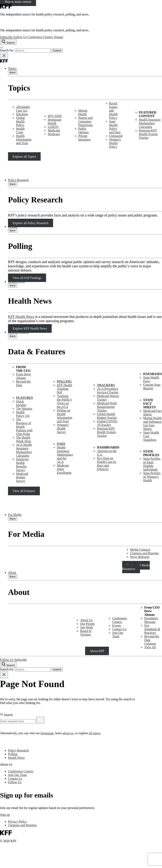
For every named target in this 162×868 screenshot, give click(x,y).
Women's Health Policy (115, 143)
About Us (86, 620)
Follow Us (20, 37)
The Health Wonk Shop (24, 439)
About (12, 572)
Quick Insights (21, 403)
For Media (15, 515)
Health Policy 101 (23, 414)
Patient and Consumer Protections (86, 121)
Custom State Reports (152, 387)
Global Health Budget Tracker (107, 416)
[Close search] (4, 56)
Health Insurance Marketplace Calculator (150, 123)
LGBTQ (53, 127)
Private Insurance (85, 138)
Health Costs (20, 130)
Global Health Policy (20, 121)
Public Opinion (84, 130)
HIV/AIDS (55, 116)
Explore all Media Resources (136, 567)
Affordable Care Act (23, 109)
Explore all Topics (24, 156)
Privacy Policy (17, 822)
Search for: (8, 50)
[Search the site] (8, 42)
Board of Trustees (86, 633)
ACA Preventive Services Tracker (108, 391)
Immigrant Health (54, 121)
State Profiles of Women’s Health (152, 477)
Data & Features (19, 332)
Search (6, 715)
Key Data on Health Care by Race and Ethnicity (107, 464)
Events (117, 625)
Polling (13, 226)
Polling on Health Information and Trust (64, 416)
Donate (58, 37)
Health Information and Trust (24, 139)
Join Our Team (118, 635)
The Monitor (24, 409)
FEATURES (24, 398)
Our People (87, 624)
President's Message (151, 620)
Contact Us (119, 629)
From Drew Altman (23, 376)
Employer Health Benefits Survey (22, 465)
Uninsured (116, 136)
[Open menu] (2, 48)
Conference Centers (40, 37)
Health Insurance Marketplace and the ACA (65, 455)
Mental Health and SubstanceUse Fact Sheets (152, 423)
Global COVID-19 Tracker (107, 423)
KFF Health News (21, 317)
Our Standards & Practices (152, 629)
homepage (47, 733)
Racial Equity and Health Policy (113, 111)
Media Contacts (140, 550)
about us (68, 733)
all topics (95, 733)
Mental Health (83, 112)
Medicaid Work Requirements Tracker (107, 407)
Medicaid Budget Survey (22, 477)
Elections (22, 114)
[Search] (40, 720)
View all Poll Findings (27, 278)
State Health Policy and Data (115, 127)
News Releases (140, 557)
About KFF (97, 651)
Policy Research (18, 180)
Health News (16, 281)
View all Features (24, 491)
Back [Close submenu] (13, 72)
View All (150, 647)
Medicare (54, 134)
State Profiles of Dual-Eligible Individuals (152, 464)
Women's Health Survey (63, 428)
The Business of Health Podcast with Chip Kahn (24, 427)
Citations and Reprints (144, 553)
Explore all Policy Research (30, 223)
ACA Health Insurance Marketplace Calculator (24, 450)
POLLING (64, 381)
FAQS (61, 444)
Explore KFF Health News (30, 328)
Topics (12, 68)
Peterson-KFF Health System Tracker (148, 134)
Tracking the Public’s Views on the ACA (64, 401)
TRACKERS (106, 385)
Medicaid (54, 130)
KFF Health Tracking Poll (64, 389)
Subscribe (6, 37)
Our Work (87, 627)
